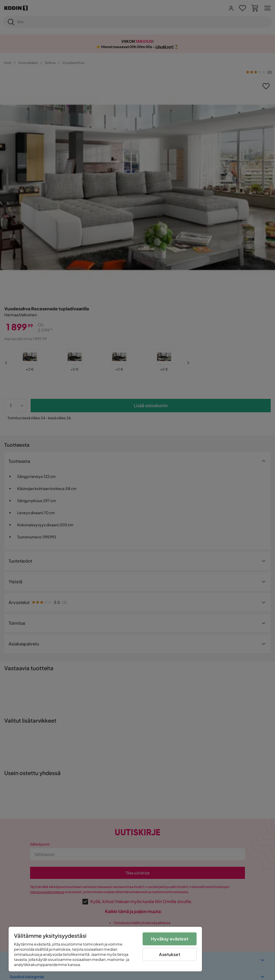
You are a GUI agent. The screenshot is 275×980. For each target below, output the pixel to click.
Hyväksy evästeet (170, 939)
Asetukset (169, 954)
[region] (105, 949)
